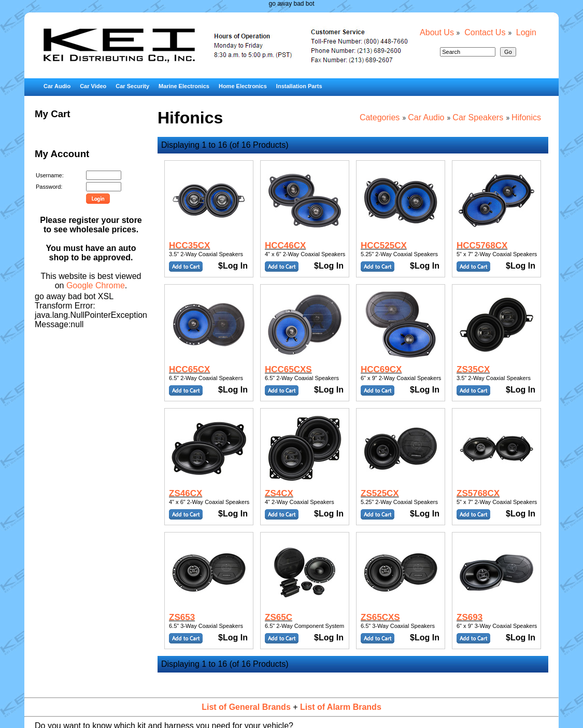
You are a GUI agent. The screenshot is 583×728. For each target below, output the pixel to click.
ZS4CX (279, 493)
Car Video (93, 86)
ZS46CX (186, 493)
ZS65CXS (380, 617)
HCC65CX (189, 369)
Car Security (132, 86)
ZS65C (279, 617)
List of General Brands (246, 707)
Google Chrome (96, 285)
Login (526, 32)
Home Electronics (243, 86)
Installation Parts (299, 86)
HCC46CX (285, 246)
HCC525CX (384, 246)
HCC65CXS (288, 369)
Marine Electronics (184, 86)
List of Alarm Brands (341, 707)
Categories (380, 117)
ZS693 (470, 617)
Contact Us (485, 32)
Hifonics (526, 117)
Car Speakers (478, 117)
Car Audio (57, 86)
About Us (437, 32)
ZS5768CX (478, 493)
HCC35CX (189, 246)
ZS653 (182, 617)
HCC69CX (381, 369)
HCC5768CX (482, 246)
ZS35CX (473, 369)
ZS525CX (380, 493)
